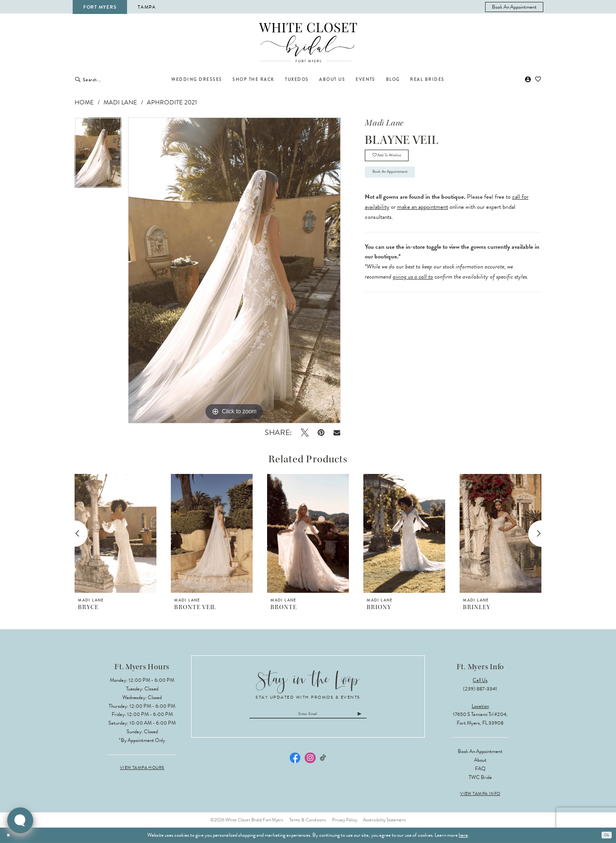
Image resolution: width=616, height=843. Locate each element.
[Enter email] (308, 716)
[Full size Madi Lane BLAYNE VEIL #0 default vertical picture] (234, 270)
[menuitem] (514, 7)
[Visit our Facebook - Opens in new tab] (295, 762)
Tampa (147, 7)
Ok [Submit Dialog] (605, 835)
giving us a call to (413, 290)
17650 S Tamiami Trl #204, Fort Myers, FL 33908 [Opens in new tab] (480, 719)
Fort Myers (100, 7)
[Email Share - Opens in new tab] (337, 432)
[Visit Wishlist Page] (539, 80)
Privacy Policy (345, 820)
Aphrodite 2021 (172, 102)
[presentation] (115, 534)
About (480, 760)
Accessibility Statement (384, 820)
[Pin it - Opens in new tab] (321, 433)
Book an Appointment (401, 182)
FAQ (480, 769)
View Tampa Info (480, 794)
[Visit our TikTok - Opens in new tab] (323, 762)
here (463, 835)
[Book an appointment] (514, 7)
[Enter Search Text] (114, 79)
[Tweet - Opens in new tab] (304, 433)
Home (84, 102)
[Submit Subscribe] (381, 716)
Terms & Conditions (308, 820)
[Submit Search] (78, 79)
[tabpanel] (98, 156)
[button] (528, 80)
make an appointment (423, 220)
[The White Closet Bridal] (308, 43)
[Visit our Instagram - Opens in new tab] (310, 762)
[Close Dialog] (10, 835)
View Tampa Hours (142, 768)
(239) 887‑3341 (480, 689)
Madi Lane (120, 102)
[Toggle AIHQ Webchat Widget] (20, 820)
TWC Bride (480, 777)
